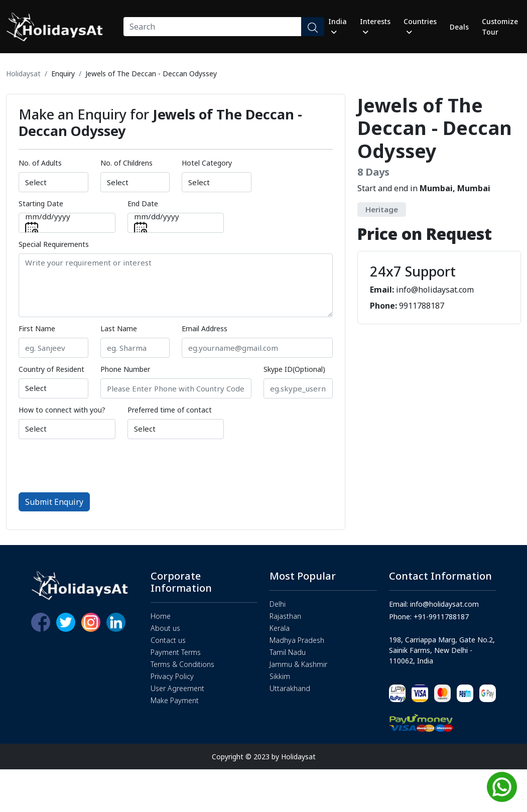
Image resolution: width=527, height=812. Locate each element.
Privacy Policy (172, 676)
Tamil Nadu (288, 652)
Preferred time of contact (170, 410)
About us (165, 628)
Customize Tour (500, 27)
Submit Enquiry (54, 502)
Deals (459, 27)
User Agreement (177, 688)
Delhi (278, 604)
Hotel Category (207, 163)
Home (161, 616)
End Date (143, 204)
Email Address (205, 328)
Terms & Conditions (182, 664)
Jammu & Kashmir (298, 664)
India (338, 26)
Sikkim (280, 676)
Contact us (168, 640)
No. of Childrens (126, 163)
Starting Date (41, 204)
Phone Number (125, 369)
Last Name (119, 328)
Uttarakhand (290, 688)
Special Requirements (54, 244)
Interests (375, 26)
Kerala (280, 628)
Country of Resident (51, 369)
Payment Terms (176, 652)
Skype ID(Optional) (294, 369)
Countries (420, 26)
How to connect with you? (62, 410)
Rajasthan (285, 616)
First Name (37, 328)
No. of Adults (40, 163)
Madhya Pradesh (297, 640)
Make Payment (175, 700)
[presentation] (95, 465)
